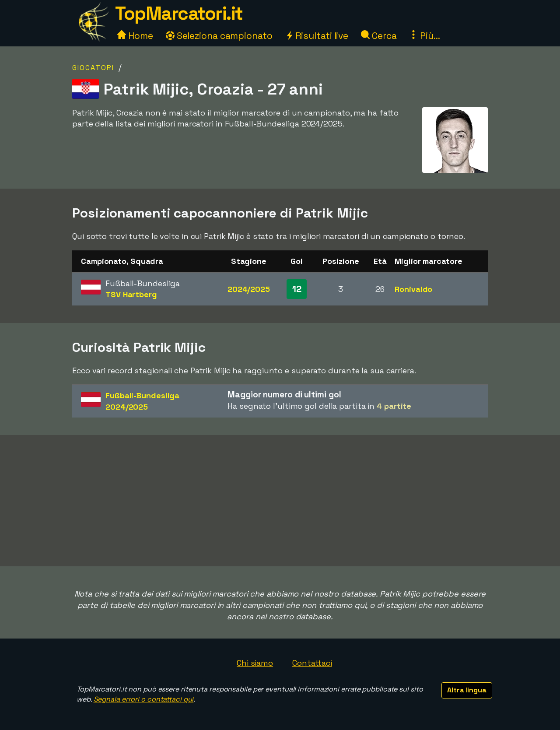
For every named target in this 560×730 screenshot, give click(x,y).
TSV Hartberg (131, 294)
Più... (424, 36)
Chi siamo (255, 663)
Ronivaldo (413, 289)
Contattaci (312, 663)
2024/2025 (249, 289)
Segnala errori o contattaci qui (144, 699)
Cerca (379, 36)
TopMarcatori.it (179, 13)
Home (135, 36)
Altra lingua (467, 690)
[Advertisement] (280, 501)
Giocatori (93, 68)
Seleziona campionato (219, 36)
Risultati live (317, 36)
